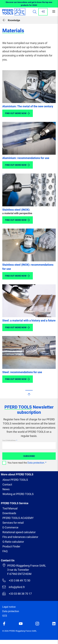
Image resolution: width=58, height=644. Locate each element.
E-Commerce (10, 527)
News (6, 489)
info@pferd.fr (14, 587)
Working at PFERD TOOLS (18, 494)
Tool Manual (10, 508)
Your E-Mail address (9, 440)
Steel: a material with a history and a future (29, 320)
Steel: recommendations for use (22, 372)
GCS (5, 616)
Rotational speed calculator (19, 532)
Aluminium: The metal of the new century (28, 106)
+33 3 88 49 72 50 (16, 580)
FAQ (5, 551)
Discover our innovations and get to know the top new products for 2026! (29, 4)
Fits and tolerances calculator (20, 537)
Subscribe (29, 456)
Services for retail (13, 523)
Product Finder (11, 546)
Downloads (9, 513)
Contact (7, 484)
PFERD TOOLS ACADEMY (18, 518)
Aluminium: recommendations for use (26, 158)
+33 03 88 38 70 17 (17, 594)
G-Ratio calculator (13, 542)
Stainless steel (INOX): (16, 210)
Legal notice (9, 607)
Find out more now (18, 113)
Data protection (36, 463)
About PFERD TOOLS (15, 480)
